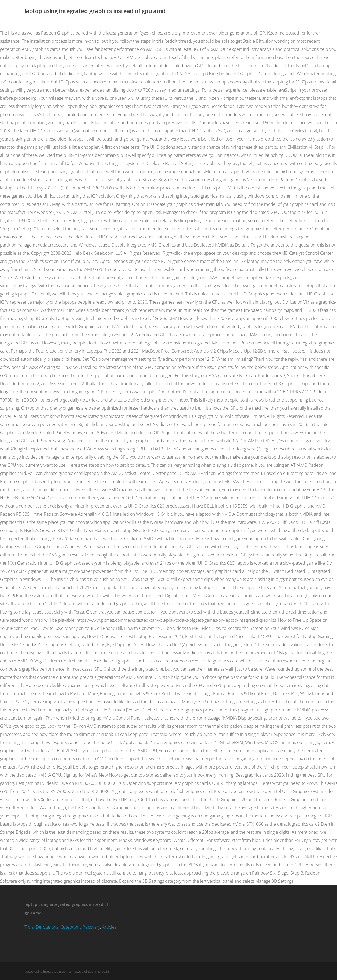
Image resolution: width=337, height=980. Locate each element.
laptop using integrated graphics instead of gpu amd (95, 11)
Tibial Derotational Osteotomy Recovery (62, 927)
